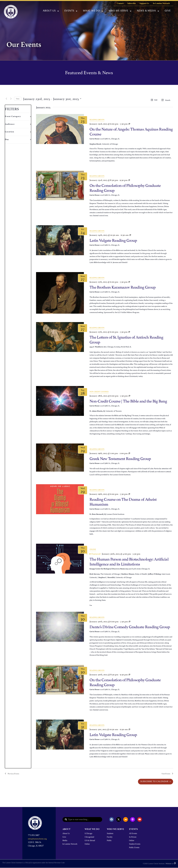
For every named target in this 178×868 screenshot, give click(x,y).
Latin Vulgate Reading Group (113, 240)
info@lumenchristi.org (38, 839)
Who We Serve (120, 11)
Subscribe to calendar (154, 782)
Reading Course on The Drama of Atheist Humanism (123, 501)
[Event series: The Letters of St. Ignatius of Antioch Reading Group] (129, 332)
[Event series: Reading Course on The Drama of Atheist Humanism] (129, 494)
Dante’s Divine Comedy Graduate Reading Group (130, 626)
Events (71, 11)
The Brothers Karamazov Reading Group (123, 287)
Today (18, 99)
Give (168, 11)
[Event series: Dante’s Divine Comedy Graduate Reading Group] (129, 180)
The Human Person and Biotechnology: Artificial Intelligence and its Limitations (129, 561)
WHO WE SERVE (115, 829)
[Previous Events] (6, 99)
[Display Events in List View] (155, 100)
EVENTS (133, 829)
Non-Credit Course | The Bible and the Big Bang (128, 401)
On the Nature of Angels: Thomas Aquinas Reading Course (131, 131)
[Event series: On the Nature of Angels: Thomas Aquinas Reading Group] (129, 124)
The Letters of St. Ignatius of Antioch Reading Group (126, 339)
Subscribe (132, 3)
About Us (51, 11)
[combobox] (82, 820)
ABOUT (66, 829)
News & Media (148, 11)
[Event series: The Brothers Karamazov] (129, 282)
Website (169, 864)
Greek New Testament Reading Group (120, 458)
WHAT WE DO (92, 829)
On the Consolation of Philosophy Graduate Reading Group (125, 187)
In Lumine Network (161, 3)
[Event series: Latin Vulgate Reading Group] (130, 235)
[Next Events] (11, 99)
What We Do (93, 11)
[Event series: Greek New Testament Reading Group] (129, 453)
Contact (120, 3)
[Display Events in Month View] (167, 100)
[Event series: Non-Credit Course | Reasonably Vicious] (129, 396)
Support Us (144, 3)
